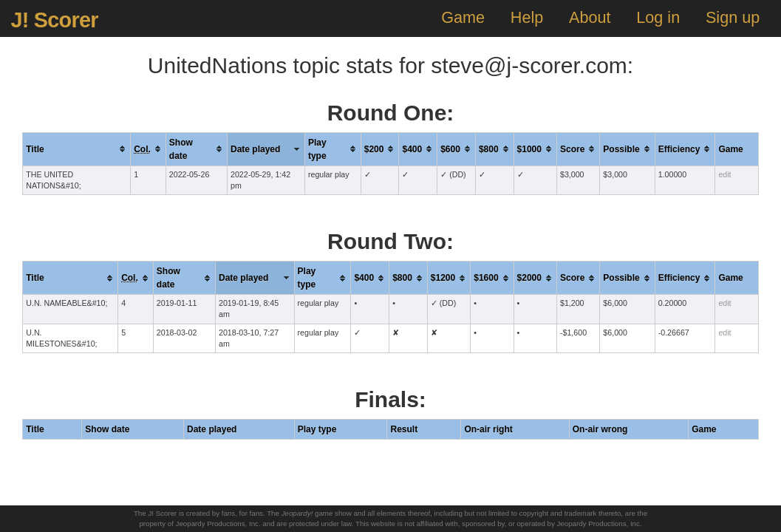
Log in (658, 17)
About (590, 17)
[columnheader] (77, 149)
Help (527, 17)
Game (463, 17)
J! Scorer (54, 20)
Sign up (733, 17)
